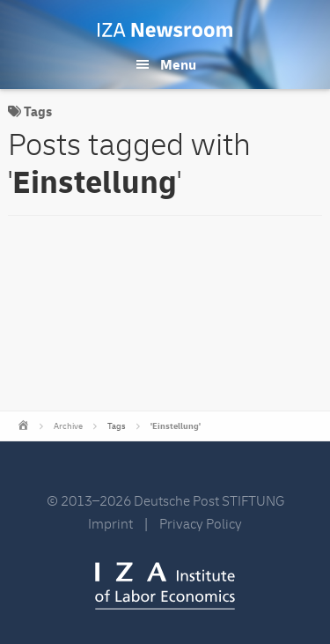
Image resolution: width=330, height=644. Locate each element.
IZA (165, 586)
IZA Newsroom (165, 30)
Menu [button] (178, 65)
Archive (68, 426)
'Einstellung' (176, 426)
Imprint (110, 524)
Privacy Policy (201, 524)
